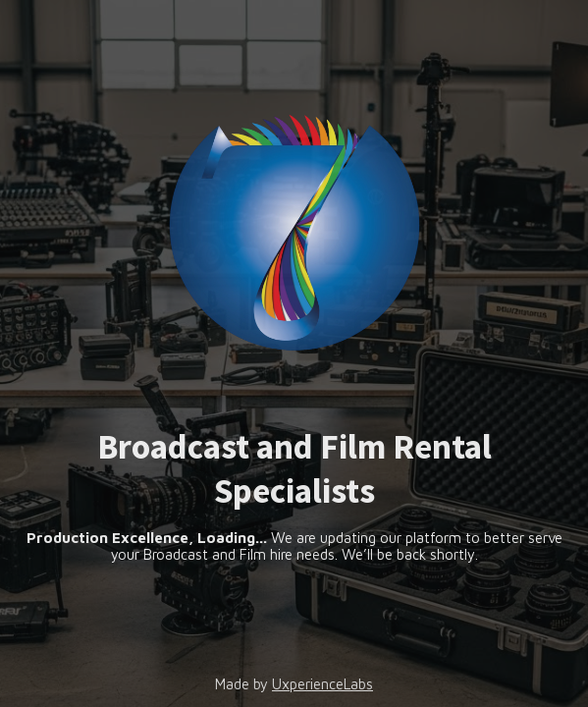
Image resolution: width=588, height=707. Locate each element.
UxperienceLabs (322, 684)
